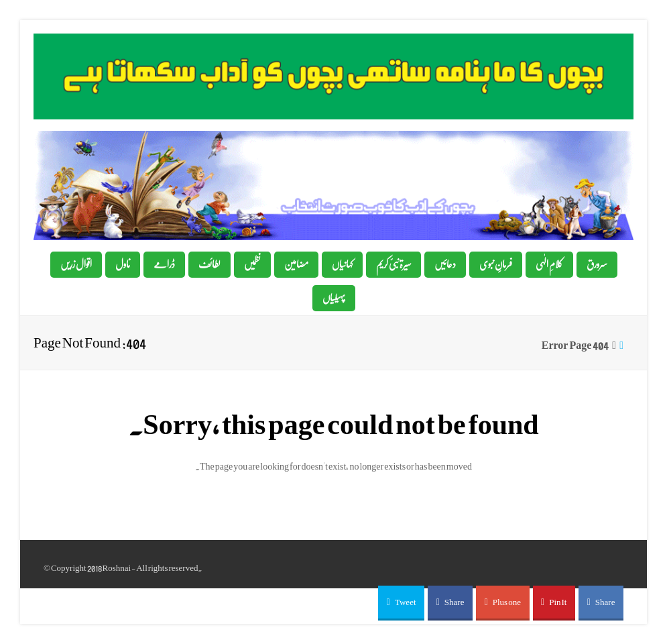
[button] (401, 603)
